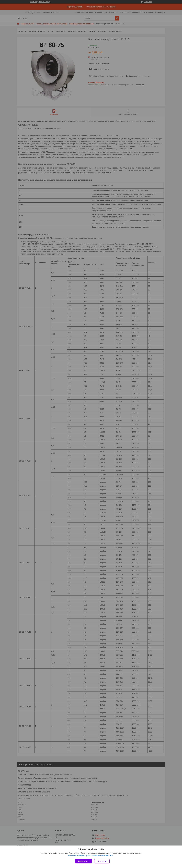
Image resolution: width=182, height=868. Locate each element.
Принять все (83, 861)
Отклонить (102, 861)
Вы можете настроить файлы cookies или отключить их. (90, 856)
